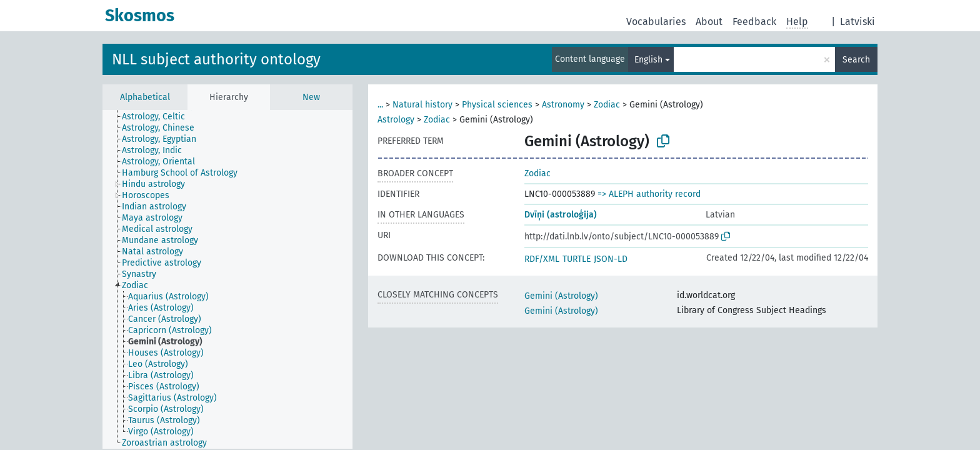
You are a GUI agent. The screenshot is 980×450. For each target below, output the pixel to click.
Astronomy (563, 105)
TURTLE (577, 259)
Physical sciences (497, 105)
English (648, 60)
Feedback (754, 22)
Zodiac (607, 105)
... (380, 105)
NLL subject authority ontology (216, 59)
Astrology (396, 120)
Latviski (857, 22)
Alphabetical (145, 97)
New (311, 97)
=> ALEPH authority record (649, 194)
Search (856, 60)
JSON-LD (611, 259)
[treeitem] (159, 117)
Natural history (422, 105)
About (709, 22)
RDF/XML (542, 259)
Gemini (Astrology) (561, 296)
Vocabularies (656, 22)
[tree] (227, 279)
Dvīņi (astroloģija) (561, 215)
